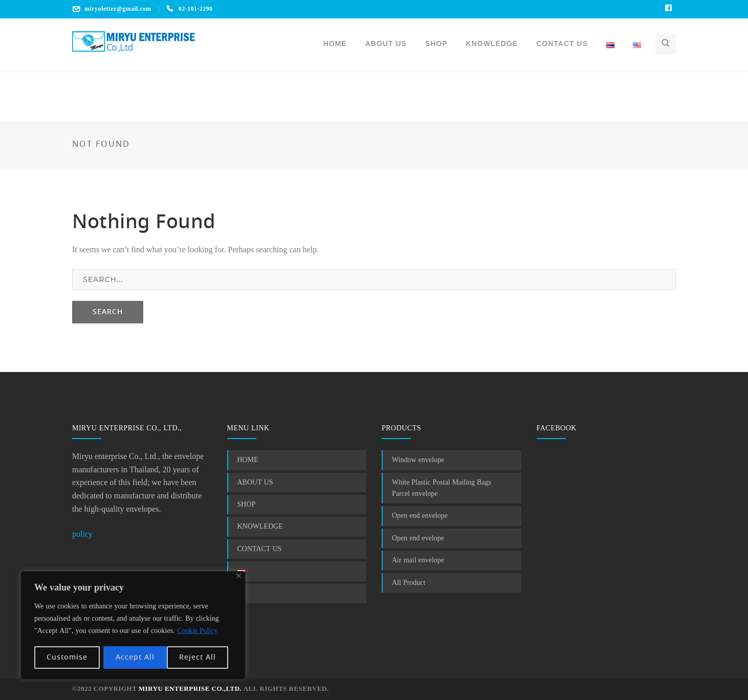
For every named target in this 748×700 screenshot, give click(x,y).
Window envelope (418, 460)
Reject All (134, 658)
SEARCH (108, 312)
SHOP (247, 505)
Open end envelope (420, 516)
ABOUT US (255, 483)
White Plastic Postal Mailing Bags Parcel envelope (442, 488)
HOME (248, 460)
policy (82, 534)
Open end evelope (418, 538)
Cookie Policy (197, 632)
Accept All (200, 658)
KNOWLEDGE (260, 527)
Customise (67, 658)
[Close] (239, 577)
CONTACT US (260, 549)
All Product (409, 583)
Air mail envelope (418, 560)
